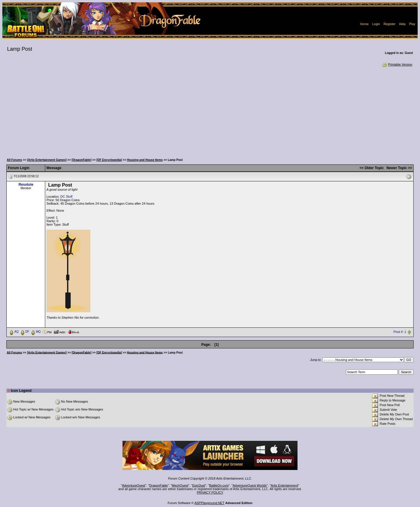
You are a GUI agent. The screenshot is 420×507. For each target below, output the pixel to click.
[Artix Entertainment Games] (47, 160)
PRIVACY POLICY (210, 492)
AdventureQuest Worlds (250, 485)
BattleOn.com (219, 485)
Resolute (26, 185)
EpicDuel (199, 485)
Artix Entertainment (284, 485)
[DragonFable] (82, 160)
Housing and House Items (145, 160)
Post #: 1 (400, 332)
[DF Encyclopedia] (109, 160)
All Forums (14, 160)
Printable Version (397, 64)
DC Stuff (66, 197)
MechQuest (180, 485)
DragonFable (159, 485)
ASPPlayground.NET (210, 503)
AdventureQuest (134, 485)
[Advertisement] (210, 111)
